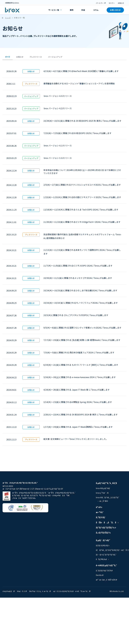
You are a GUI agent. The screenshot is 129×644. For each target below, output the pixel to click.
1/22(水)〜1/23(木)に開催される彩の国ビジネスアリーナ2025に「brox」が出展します (82, 199)
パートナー (101, 3)
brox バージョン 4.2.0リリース (58, 110)
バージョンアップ (70, 58)
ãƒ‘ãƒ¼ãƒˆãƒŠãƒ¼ (106, 529)
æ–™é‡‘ (100, 514)
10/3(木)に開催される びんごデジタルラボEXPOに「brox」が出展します (76, 317)
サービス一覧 (55, 10)
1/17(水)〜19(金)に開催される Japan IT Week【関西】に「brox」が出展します (78, 428)
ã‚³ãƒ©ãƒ (101, 519)
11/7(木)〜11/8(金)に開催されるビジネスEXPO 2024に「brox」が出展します (78, 267)
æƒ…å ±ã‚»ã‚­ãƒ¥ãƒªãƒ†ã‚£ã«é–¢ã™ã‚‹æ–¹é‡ (72, 593)
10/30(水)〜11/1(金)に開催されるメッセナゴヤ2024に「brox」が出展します (78, 279)
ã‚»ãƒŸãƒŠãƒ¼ (103, 534)
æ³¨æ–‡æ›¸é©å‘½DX (106, 581)
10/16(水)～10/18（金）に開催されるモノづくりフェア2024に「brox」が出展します (81, 304)
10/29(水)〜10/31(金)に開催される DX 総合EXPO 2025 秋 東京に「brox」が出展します (82, 122)
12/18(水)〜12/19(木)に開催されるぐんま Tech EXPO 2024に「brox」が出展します (81, 211)
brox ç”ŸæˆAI (102, 494)
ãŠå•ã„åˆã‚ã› (107, 524)
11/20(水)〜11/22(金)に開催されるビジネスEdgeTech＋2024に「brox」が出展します (82, 223)
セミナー (112, 3)
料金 (83, 10)
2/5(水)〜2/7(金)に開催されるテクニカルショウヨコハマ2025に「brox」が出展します (82, 186)
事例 (72, 10)
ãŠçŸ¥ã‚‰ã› (102, 561)
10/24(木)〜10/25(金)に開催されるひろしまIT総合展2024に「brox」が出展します (80, 292)
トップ (8, 18)
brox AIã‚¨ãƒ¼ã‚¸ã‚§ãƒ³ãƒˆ (108, 499)
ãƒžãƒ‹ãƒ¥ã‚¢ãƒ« (103, 547)
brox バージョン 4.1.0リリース (58, 147)
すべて (10, 58)
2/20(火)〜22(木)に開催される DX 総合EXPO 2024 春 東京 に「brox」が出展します (81, 416)
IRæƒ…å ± (22, 593)
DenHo (100, 576)
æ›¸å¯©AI (104, 502)
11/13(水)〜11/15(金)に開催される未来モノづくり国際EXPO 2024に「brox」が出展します (82, 253)
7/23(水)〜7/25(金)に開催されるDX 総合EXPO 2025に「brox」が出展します (77, 135)
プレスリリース (46, 58)
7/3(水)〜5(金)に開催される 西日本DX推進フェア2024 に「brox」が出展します (79, 354)
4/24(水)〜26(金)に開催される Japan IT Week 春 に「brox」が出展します (77, 391)
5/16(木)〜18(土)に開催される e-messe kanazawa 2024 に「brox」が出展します (80, 379)
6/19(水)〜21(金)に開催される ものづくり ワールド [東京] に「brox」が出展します (81, 366)
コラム (96, 10)
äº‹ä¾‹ (99, 508)
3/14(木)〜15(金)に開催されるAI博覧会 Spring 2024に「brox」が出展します (78, 403)
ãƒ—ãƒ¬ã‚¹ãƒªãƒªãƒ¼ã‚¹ (106, 556)
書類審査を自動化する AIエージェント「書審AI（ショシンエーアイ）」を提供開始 (79, 85)
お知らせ (121, 3)
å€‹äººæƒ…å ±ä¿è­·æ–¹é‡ (40, 593)
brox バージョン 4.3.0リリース (58, 97)
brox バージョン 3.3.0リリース (58, 159)
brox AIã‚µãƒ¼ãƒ (104, 490)
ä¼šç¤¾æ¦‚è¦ (9, 593)
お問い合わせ (115, 10)
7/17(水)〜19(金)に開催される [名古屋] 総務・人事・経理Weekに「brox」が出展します (82, 341)
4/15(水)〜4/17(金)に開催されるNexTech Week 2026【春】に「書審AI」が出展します (81, 72)
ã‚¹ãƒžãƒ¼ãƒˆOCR (104, 572)
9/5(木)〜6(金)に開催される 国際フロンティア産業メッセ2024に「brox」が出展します (82, 329)
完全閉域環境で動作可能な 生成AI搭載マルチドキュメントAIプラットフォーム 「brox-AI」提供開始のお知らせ (82, 238)
